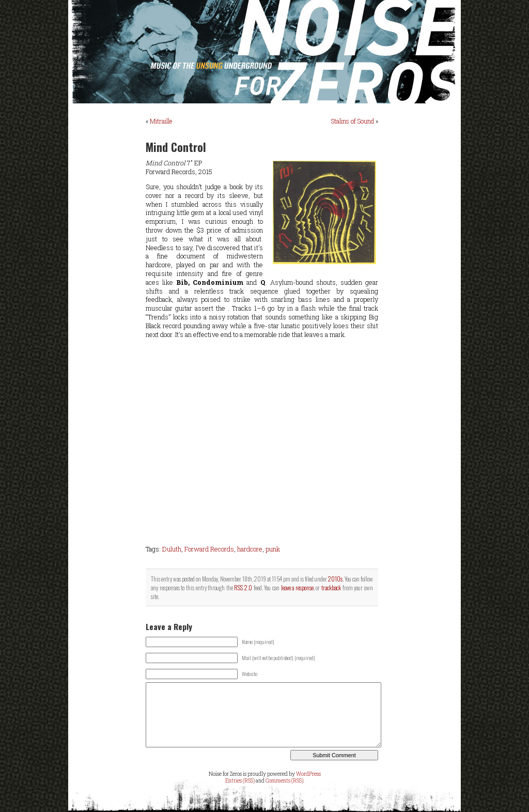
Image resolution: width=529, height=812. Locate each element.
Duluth (172, 549)
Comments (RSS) (284, 781)
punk (273, 549)
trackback (331, 587)
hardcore (250, 549)
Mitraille (161, 121)
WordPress (308, 774)
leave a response (297, 587)
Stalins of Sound (353, 121)
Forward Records (209, 549)
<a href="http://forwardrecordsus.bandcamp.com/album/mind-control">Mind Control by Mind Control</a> (262, 442)
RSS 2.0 (243, 587)
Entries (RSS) (240, 781)
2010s (335, 579)
